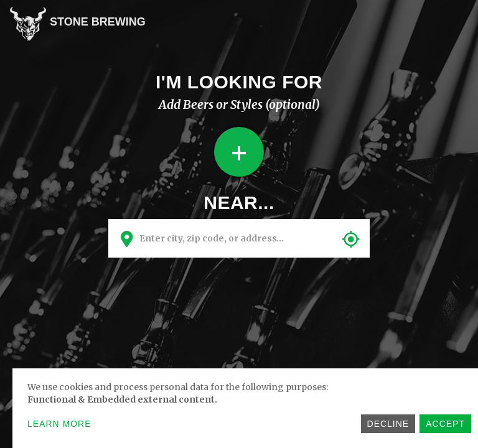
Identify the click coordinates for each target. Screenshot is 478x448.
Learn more (59, 424)
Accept (445, 424)
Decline (388, 424)
